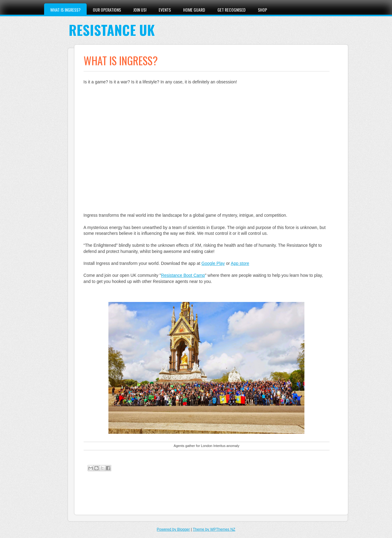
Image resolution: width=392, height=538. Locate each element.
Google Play (213, 263)
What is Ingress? (65, 10)
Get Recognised (232, 10)
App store (240, 263)
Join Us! (140, 10)
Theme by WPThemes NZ (214, 529)
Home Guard (194, 10)
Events (165, 10)
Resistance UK (112, 30)
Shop (262, 10)
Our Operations (107, 10)
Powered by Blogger (173, 529)
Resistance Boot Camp (183, 275)
